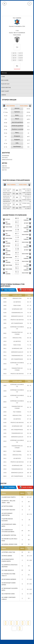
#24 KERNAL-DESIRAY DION (9, 544)
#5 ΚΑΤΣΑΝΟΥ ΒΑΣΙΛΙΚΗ (8, 510)
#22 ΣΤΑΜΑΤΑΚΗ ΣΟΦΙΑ (8, 594)
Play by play (5, 84)
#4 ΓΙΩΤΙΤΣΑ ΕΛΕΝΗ (7, 506)
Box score (5, 80)
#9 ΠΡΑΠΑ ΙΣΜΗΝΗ (7, 556)
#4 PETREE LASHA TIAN (8, 552)
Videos (4, 95)
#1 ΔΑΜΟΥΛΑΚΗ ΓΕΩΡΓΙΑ (9, 497)
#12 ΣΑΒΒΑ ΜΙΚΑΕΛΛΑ (8, 570)
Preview (4, 73)
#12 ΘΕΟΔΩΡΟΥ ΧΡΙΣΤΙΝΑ (9, 535)
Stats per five (6, 88)
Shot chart (5, 91)
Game (3, 77)
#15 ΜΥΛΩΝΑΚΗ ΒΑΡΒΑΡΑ (9, 579)
